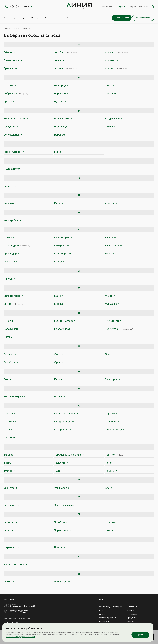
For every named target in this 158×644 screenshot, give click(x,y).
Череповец (113, 522)
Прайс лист (104, 622)
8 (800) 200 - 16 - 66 (16, 610)
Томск (110, 463)
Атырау (110, 68)
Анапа (59, 60)
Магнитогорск (13, 296)
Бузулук (60, 101)
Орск (59, 362)
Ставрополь (63, 430)
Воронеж (61, 135)
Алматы (111, 52)
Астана (60, 68)
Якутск (9, 582)
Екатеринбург (13, 169)
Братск (110, 93)
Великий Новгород (16, 119)
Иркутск (111, 203)
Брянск (9, 101)
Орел (109, 354)
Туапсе (9, 471)
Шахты (59, 547)
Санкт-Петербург (66, 413)
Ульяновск (62, 488)
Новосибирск (63, 329)
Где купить (17, 28)
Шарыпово (11, 547)
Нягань (9, 337)
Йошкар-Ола (12, 220)
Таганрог (10, 455)
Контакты (143, 6)
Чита (109, 530)
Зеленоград (12, 186)
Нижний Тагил (114, 321)
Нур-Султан (113, 329)
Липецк (9, 279)
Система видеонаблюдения (111, 607)
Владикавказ (114, 119)
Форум (133, 6)
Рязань (60, 396)
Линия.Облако (122, 18)
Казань (9, 237)
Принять (140, 635)
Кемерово (61, 245)
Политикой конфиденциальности (20, 637)
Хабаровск (11, 505)
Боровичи (61, 93)
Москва (60, 304)
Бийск (110, 85)
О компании (107, 6)
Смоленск (112, 422)
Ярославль (62, 582)
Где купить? (121, 6)
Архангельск (13, 68)
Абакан (9, 52)
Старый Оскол (115, 430)
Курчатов (10, 261)
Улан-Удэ (10, 488)
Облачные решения (108, 618)
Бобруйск (11, 93)
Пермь (59, 379)
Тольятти (61, 463)
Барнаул (10, 85)
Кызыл (59, 261)
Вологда (111, 127)
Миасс (110, 296)
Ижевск (60, 203)
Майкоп (60, 296)
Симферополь (64, 422)
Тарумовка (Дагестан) (69, 455)
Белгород (61, 85)
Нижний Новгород (66, 321)
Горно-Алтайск (14, 152)
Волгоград (62, 127)
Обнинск (10, 354)
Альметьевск (13, 60)
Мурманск (112, 304)
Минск (9, 304)
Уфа (108, 488)
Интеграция (132, 607)
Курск (110, 253)
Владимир (11, 127)
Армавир (111, 60)
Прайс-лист (36, 18)
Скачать (49, 18)
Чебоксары (11, 522)
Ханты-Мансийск (65, 505)
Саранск (111, 413)
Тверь (9, 463)
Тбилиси (111, 455)
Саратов (10, 422)
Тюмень (111, 471)
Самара (9, 413)
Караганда (11, 245)
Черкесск (10, 530)
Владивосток (63, 119)
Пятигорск (112, 379)
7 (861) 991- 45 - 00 (15, 612)
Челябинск (62, 522)
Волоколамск (13, 135)
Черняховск (63, 530)
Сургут (9, 438)
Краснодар (11, 253)
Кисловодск (113, 245)
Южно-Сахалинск (15, 564)
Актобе (60, 52)
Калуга (110, 237)
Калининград (63, 237)
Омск (59, 354)
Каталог (103, 614)
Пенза (8, 379)
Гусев (59, 152)
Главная (7, 28)
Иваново (10, 203)
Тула (58, 471)
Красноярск (63, 253)
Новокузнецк (13, 329)
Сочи (8, 430)
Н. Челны (10, 321)
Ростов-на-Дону (15, 396)
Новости (105, 18)
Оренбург (11, 362)
